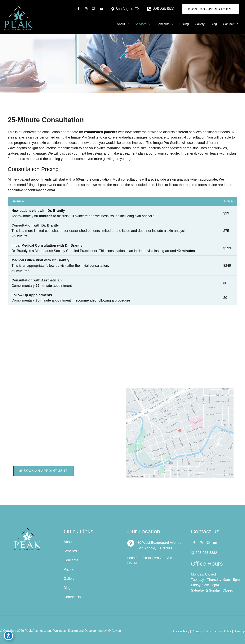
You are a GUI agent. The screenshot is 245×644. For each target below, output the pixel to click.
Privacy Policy (201, 631)
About (68, 542)
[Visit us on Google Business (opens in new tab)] (94, 9)
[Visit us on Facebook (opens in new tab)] (78, 9)
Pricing (69, 569)
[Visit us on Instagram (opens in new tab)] (86, 9)
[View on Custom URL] (180, 433)
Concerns (71, 560)
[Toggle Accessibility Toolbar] (8, 636)
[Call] (161, 9)
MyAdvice (114, 631)
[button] (211, 9)
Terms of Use (222, 631)
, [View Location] (128, 9)
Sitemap (239, 631)
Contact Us (72, 597)
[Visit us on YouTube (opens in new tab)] (101, 9)
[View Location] (113, 9)
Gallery (69, 579)
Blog (67, 588)
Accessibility (181, 631)
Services (70, 551)
